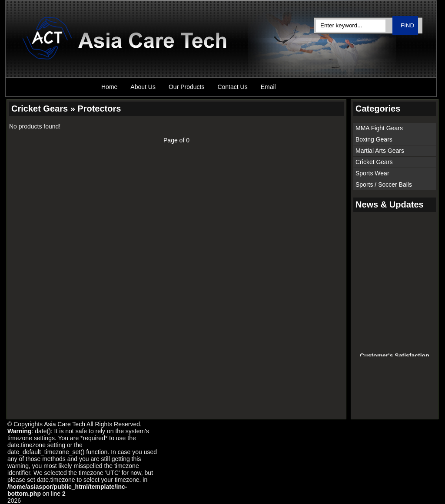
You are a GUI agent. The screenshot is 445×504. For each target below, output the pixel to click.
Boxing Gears (374, 139)
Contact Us (232, 87)
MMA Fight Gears (379, 128)
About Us (143, 87)
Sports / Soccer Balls (384, 184)
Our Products (186, 87)
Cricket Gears (374, 162)
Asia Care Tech (65, 424)
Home (109, 87)
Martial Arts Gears (380, 151)
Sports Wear (372, 173)
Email (268, 87)
